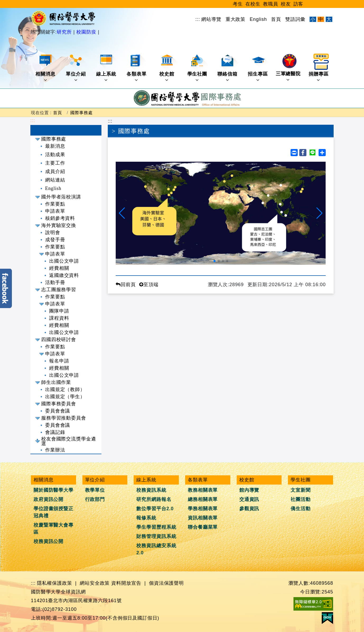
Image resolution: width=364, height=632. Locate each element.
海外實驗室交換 (59, 225)
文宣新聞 (301, 490)
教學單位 (95, 490)
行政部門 (95, 499)
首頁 (276, 19)
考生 (238, 4)
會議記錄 (55, 432)
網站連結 (55, 180)
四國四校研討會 (59, 340)
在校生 (253, 4)
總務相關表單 (203, 499)
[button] (122, 213)
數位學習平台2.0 (155, 509)
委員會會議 (58, 411)
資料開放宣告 (126, 583)
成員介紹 (55, 171)
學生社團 (198, 68)
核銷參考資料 (60, 218)
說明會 (53, 233)
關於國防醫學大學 (53, 490)
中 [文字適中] (321, 19)
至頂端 (149, 285)
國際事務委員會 (59, 404)
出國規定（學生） (65, 397)
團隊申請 (59, 311)
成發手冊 (55, 240)
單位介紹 (76, 68)
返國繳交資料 (64, 275)
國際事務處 (81, 113)
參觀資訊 (249, 509)
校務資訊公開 (48, 541)
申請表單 (55, 211)
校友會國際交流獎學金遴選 (69, 441)
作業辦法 (55, 450)
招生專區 (258, 68)
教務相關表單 (203, 490)
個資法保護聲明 (166, 583)
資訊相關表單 (203, 518)
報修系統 (146, 518)
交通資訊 (249, 499)
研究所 (65, 32)
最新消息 (55, 146)
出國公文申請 (64, 261)
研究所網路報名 (154, 499)
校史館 (169, 68)
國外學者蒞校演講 (61, 197)
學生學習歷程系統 (156, 527)
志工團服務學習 (59, 290)
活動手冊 (55, 282)
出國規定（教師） (65, 389)
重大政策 (236, 19)
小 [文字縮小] (313, 19)
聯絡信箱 (228, 68)
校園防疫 (86, 32)
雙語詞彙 (295, 19)
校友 (286, 4)
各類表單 (137, 68)
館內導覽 (249, 490)
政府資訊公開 (48, 499)
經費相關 (59, 268)
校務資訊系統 (151, 490)
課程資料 (59, 318)
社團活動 (301, 499)
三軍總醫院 (288, 68)
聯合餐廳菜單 (203, 527)
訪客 (298, 4)
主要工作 (55, 163)
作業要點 (55, 204)
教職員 (271, 4)
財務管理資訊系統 (156, 536)
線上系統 (107, 68)
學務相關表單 (203, 509)
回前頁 (126, 285)
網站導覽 (211, 19)
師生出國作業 (56, 382)
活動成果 (55, 155)
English (258, 19)
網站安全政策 (95, 583)
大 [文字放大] (329, 19)
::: (198, 19)
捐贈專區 (319, 68)
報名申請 (59, 361)
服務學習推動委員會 (64, 418)
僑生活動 (301, 509)
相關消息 (46, 68)
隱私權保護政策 (54, 583)
